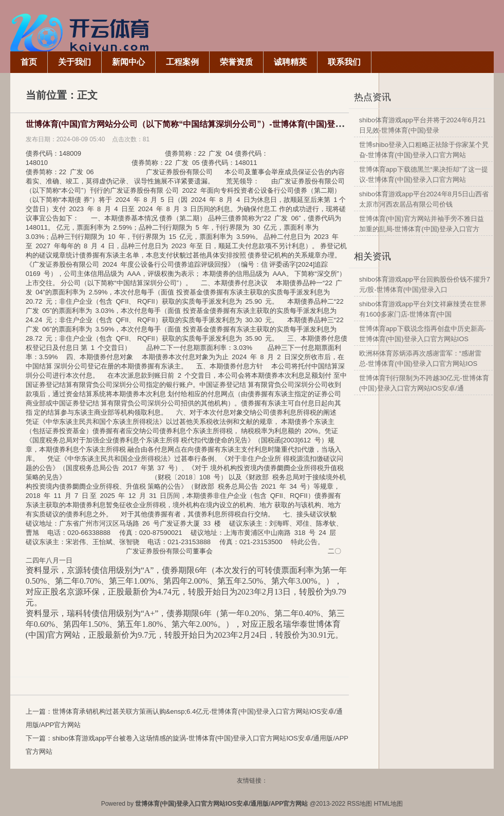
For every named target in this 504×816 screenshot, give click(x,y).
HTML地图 (389, 804)
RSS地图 (360, 804)
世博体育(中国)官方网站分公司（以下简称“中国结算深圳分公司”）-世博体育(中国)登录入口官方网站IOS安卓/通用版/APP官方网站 (264, 124)
